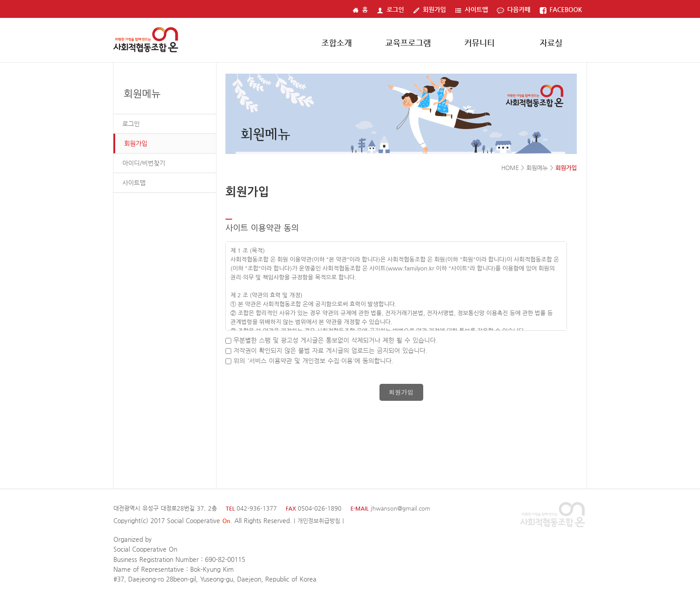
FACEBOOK (561, 9)
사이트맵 (471, 9)
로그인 (390, 9)
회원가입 (429, 9)
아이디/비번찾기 (144, 163)
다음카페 (514, 9)
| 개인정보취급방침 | (319, 521)
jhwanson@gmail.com (400, 508)
